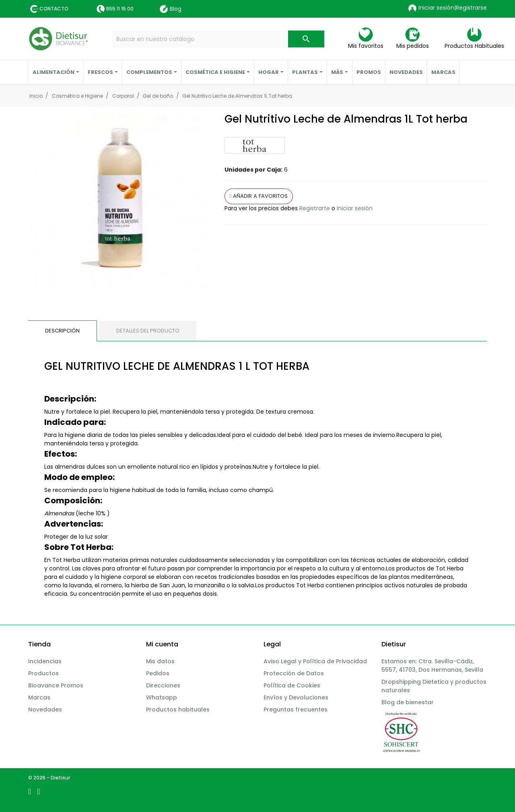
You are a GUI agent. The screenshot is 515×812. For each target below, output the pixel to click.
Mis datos (160, 661)
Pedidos (158, 673)
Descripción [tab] (62, 331)
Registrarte (315, 208)
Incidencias (45, 661)
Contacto (54, 9)
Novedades (45, 709)
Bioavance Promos (56, 685)
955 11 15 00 (120, 9)
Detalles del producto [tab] (148, 331)
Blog (171, 9)
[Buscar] (218, 39)
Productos (43, 673)
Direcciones (163, 685)
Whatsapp (162, 697)
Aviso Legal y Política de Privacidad (315, 661)
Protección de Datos (294, 673)
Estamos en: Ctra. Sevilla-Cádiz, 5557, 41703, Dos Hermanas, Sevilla (432, 665)
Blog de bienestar (408, 702)
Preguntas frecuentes (296, 709)
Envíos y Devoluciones (296, 697)
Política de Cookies (292, 685)
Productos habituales (178, 709)
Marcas (39, 697)
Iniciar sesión (355, 208)
